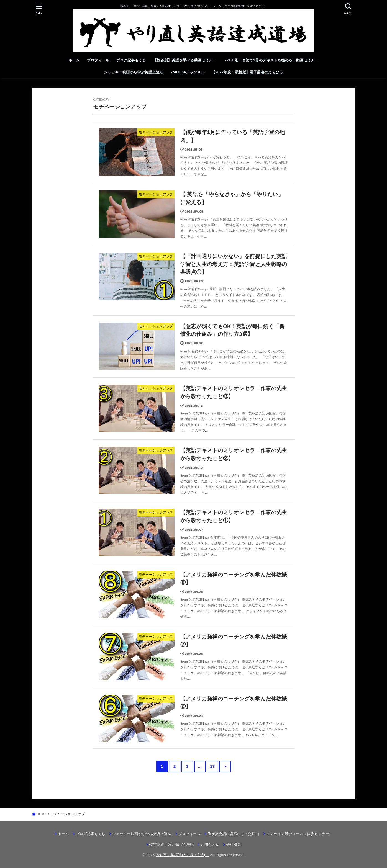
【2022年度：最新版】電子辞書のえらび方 (247, 72)
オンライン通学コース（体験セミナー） (299, 834)
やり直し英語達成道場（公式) (182, 855)
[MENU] (39, 8)
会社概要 (234, 845)
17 (212, 766)
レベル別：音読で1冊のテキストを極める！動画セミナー (271, 60)
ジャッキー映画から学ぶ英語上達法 (134, 72)
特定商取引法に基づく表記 (171, 845)
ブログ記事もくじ (131, 60)
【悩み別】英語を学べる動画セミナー (185, 60)
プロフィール (98, 60)
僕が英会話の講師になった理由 (233, 834)
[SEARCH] (348, 8)
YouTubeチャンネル (187, 72)
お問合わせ (210, 845)
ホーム (74, 60)
